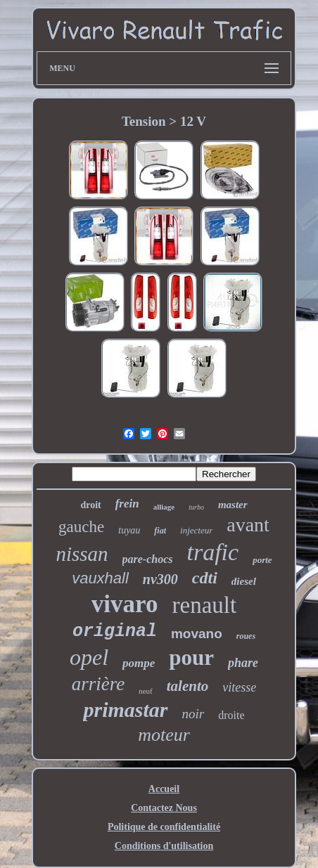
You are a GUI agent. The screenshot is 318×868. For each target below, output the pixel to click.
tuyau (129, 530)
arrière (98, 684)
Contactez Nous (164, 808)
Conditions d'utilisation (164, 846)
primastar (125, 710)
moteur (164, 735)
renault (205, 605)
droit (90, 505)
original (115, 631)
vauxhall (100, 578)
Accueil (164, 789)
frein (127, 504)
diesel (244, 581)
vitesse (239, 687)
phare (243, 663)
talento (188, 686)
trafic (213, 552)
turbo (196, 507)
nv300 (160, 579)
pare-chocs (148, 559)
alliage (164, 507)
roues (246, 636)
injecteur (196, 530)
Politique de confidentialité (164, 827)
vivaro (125, 604)
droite (231, 715)
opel (89, 657)
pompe (139, 663)
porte (262, 560)
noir (193, 714)
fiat (160, 531)
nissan (82, 554)
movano (197, 634)
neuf (146, 691)
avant (248, 525)
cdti (205, 578)
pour (191, 658)
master (233, 505)
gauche (81, 527)
